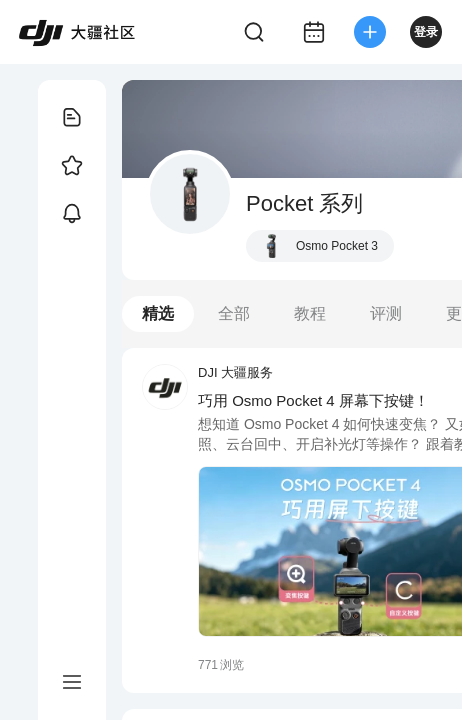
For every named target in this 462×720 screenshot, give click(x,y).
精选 (158, 313)
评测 (386, 313)
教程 (310, 313)
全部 (234, 313)
